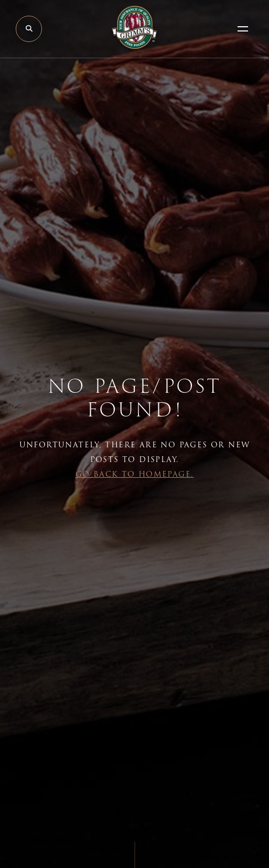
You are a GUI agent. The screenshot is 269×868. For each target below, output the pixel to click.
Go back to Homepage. (135, 474)
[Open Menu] (243, 29)
